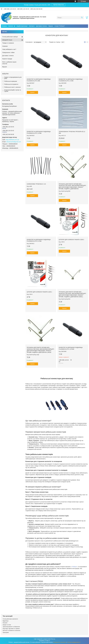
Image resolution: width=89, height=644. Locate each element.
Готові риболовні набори (10, 37)
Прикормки (6, 632)
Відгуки (51, 26)
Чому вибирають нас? (9, 49)
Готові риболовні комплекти (10, 619)
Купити (32, 92)
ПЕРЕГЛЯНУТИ (58, 5)
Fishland (74, 567)
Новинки (5, 46)
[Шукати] (82, 18)
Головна (4, 26)
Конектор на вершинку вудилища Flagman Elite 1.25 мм (71, 348)
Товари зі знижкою (8, 43)
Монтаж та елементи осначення (11, 630)
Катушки (5, 623)
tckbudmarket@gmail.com (14, 142)
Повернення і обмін (8, 52)
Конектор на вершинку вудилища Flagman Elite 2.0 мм (39, 240)
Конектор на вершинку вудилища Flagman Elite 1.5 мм (71, 80)
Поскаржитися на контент (60, 642)
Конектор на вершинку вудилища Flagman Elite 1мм (39, 80)
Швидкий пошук (7, 40)
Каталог (11, 26)
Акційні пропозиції (22, 26)
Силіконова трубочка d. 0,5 (36, 184)
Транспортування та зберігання (11, 627)
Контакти (32, 26)
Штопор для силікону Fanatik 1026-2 (71, 240)
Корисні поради (7, 59)
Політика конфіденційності (74, 642)
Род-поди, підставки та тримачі (11, 629)
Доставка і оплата (42, 26)
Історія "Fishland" (60, 26)
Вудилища (6, 621)
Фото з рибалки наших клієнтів (9, 63)
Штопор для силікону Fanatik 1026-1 (39, 292)
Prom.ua (53, 639)
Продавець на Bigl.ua (44, 641)
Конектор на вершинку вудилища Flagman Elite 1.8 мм (39, 132)
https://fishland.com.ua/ (12, 140)
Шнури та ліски (7, 625)
